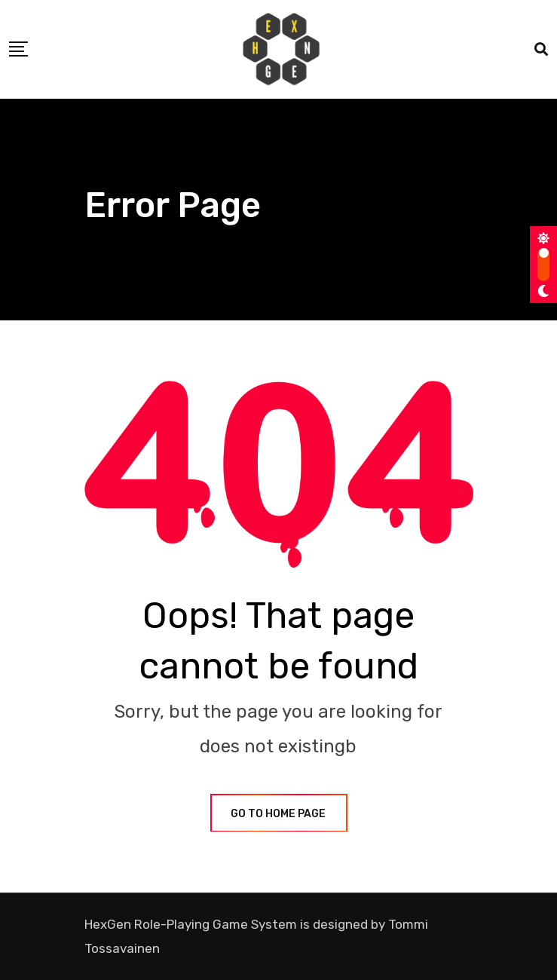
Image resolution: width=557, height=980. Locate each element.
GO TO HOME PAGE (279, 814)
